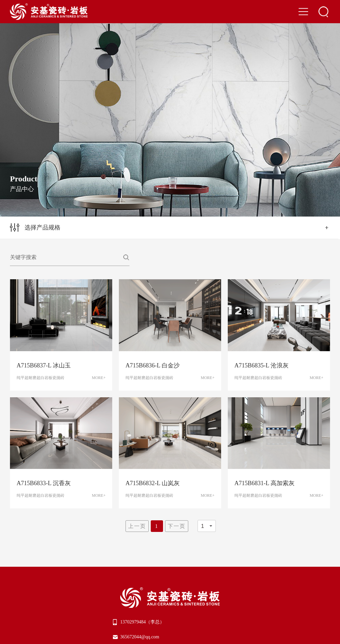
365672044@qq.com (140, 637)
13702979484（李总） (142, 622)
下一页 (177, 526)
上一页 (137, 526)
